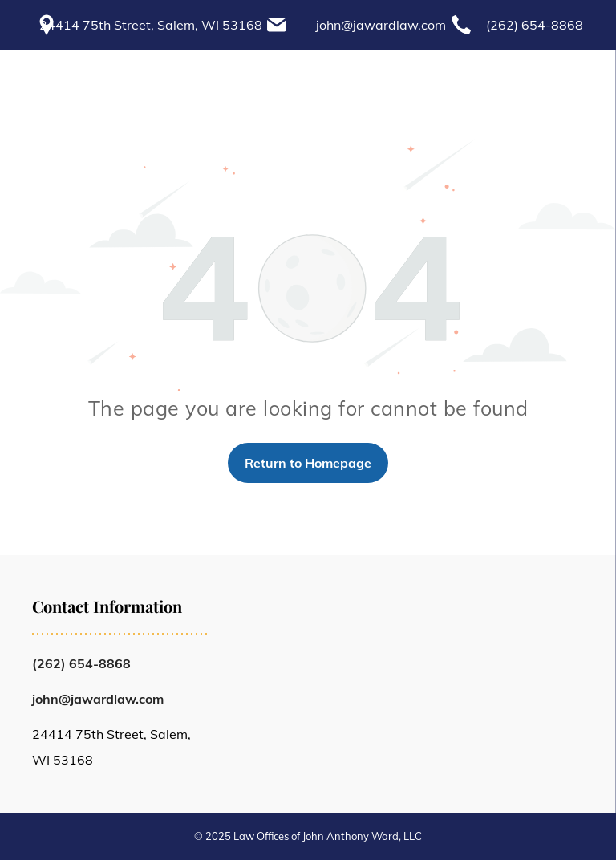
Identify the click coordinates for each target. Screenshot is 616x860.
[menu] (581, 69)
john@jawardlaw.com (381, 25)
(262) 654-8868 (535, 25)
